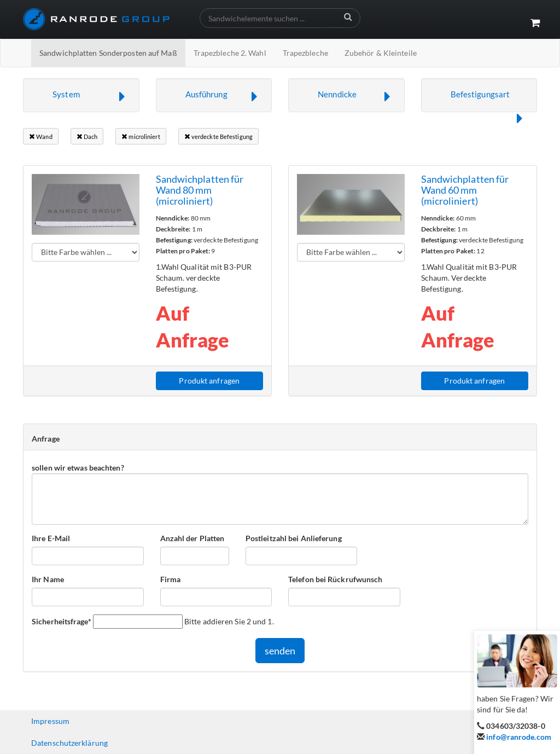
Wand (41, 137)
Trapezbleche (305, 53)
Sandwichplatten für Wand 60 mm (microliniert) (465, 190)
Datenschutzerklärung (69, 743)
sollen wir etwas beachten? (78, 468)
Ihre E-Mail (51, 538)
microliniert (141, 137)
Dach (87, 137)
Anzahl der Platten (192, 538)
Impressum (50, 721)
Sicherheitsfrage (62, 621)
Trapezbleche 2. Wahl (230, 53)
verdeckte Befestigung (218, 137)
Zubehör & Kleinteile (381, 53)
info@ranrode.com (519, 737)
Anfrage (46, 439)
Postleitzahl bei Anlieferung (294, 538)
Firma (171, 579)
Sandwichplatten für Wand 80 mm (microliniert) (200, 190)
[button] (81, 95)
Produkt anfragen (209, 381)
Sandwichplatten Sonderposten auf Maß (108, 53)
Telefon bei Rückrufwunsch (336, 579)
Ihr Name (48, 579)
